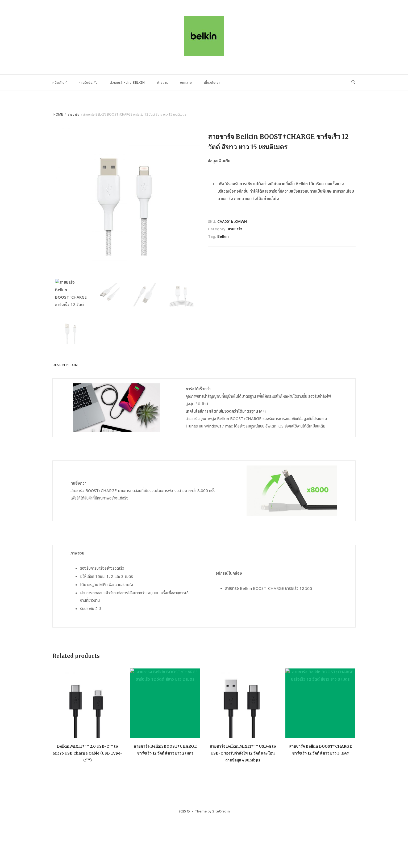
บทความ (186, 83)
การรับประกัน (88, 83)
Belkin (223, 237)
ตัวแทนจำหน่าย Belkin (127, 83)
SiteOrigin (221, 812)
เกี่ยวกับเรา (212, 83)
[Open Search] (353, 82)
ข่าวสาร (163, 83)
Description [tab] (65, 365)
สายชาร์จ (73, 115)
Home (58, 115)
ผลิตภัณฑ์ (60, 83)
